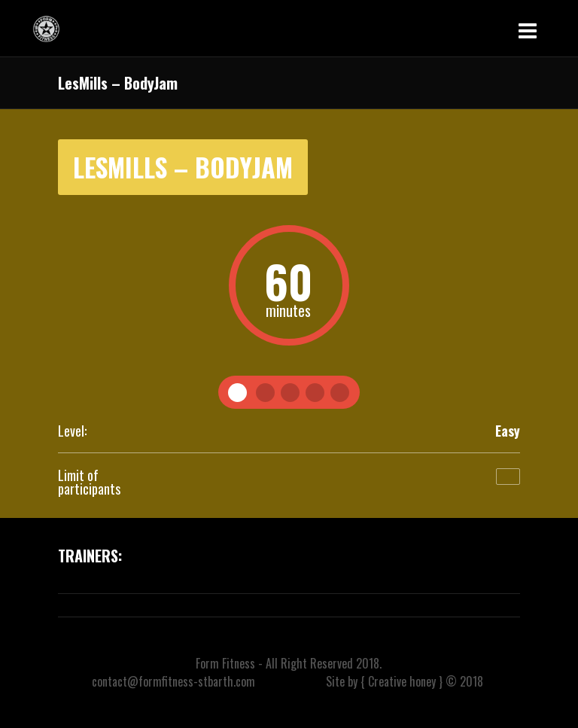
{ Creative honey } (402, 681)
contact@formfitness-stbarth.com (173, 681)
